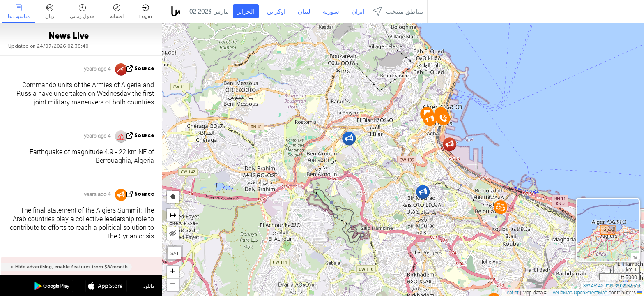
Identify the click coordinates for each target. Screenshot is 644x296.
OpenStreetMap (591, 292)
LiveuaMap (561, 292)
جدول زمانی (82, 12)
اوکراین (276, 12)
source (144, 68)
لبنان (304, 12)
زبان (50, 12)
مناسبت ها (19, 12)
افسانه (117, 12)
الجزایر (246, 12)
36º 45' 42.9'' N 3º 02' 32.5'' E (613, 286)
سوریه (331, 12)
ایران (358, 12)
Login (146, 12)
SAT (175, 253)
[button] (349, 138)
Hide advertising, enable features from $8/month (71, 267)
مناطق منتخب (398, 11)
